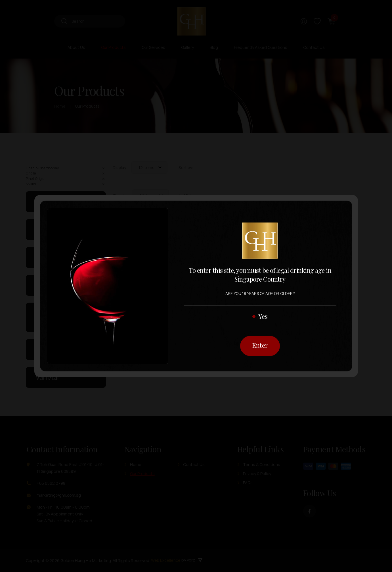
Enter (260, 345)
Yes (263, 316)
